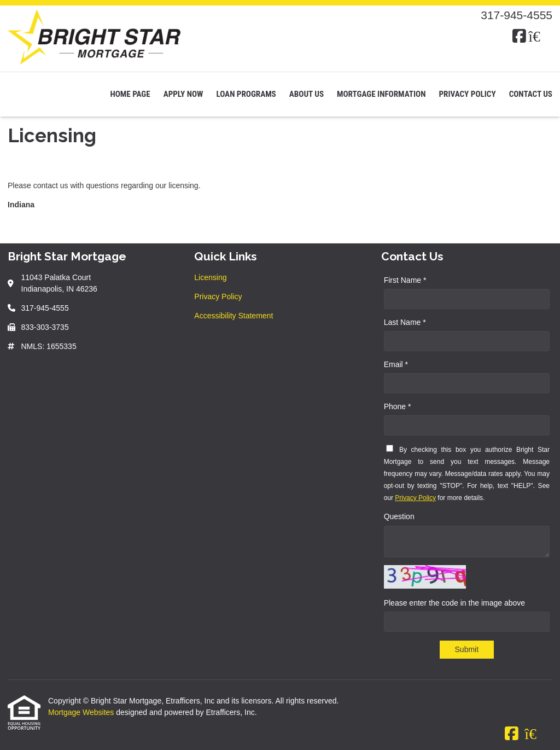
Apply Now (183, 94)
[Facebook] (519, 37)
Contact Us (531, 94)
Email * (396, 364)
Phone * (398, 406)
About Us (307, 94)
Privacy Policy (467, 94)
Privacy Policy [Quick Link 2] (218, 296)
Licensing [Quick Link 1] (210, 277)
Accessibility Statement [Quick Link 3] (234, 316)
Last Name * (405, 322)
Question (399, 516)
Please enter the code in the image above (454, 603)
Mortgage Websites (82, 712)
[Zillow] (540, 37)
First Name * (405, 280)
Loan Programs (246, 94)
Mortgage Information (381, 94)
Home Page (130, 94)
